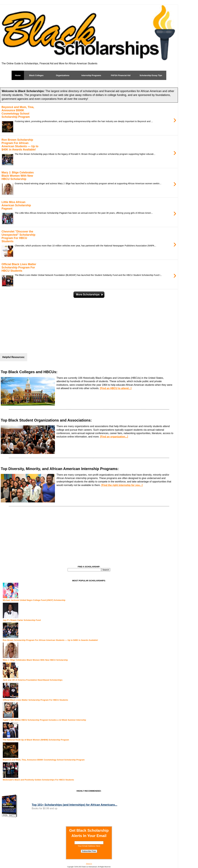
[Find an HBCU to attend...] (116, 388)
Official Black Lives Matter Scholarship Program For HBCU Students (35, 700)
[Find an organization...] (114, 437)
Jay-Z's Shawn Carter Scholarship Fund (22, 620)
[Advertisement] (89, 324)
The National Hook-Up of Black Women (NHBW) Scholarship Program (36, 740)
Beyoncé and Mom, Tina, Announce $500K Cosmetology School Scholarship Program (44, 760)
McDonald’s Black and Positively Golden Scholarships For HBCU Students (38, 780)
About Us (89, 864)
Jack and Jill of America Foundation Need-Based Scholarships (33, 680)
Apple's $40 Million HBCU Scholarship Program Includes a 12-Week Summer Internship (44, 720)
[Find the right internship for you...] (122, 485)
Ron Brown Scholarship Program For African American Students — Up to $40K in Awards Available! (50, 640)
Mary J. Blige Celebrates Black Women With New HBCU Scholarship (35, 660)
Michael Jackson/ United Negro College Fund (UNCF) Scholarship (34, 600)
